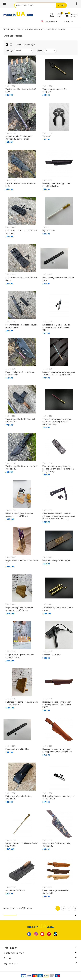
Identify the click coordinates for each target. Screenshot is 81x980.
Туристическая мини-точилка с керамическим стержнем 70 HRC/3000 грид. (57, 422)
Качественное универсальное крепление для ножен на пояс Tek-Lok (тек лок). (58, 469)
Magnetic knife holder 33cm (18, 749)
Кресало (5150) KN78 (52, 655)
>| (75, 908)
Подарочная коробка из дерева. (57, 561)
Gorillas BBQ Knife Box (15, 890)
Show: (40, 51)
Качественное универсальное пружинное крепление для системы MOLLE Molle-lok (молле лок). (59, 516)
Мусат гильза (49, 231)
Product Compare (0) (25, 45)
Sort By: (9, 51)
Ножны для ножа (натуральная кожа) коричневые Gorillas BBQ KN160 (57, 705)
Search (61, 5)
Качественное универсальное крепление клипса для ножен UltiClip (56, 327)
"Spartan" (47, 136)
